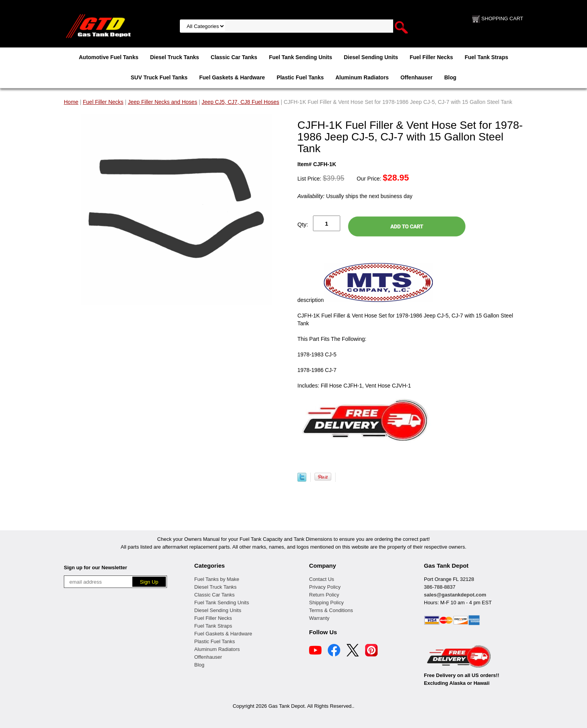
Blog (450, 77)
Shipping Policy (326, 603)
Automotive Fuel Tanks (108, 57)
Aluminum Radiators (362, 77)
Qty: (303, 224)
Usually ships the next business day (355, 196)
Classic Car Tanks (234, 57)
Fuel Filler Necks (431, 57)
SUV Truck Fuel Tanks (159, 77)
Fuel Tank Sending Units (301, 57)
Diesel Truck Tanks (174, 57)
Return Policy (324, 595)
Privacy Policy (325, 587)
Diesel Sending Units (371, 57)
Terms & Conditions (331, 610)
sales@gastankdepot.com (455, 595)
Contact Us (322, 579)
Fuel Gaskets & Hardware (232, 77)
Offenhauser (417, 77)
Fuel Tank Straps (487, 57)
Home (71, 102)
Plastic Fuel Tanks (300, 77)
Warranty (319, 618)
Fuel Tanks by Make (217, 579)
